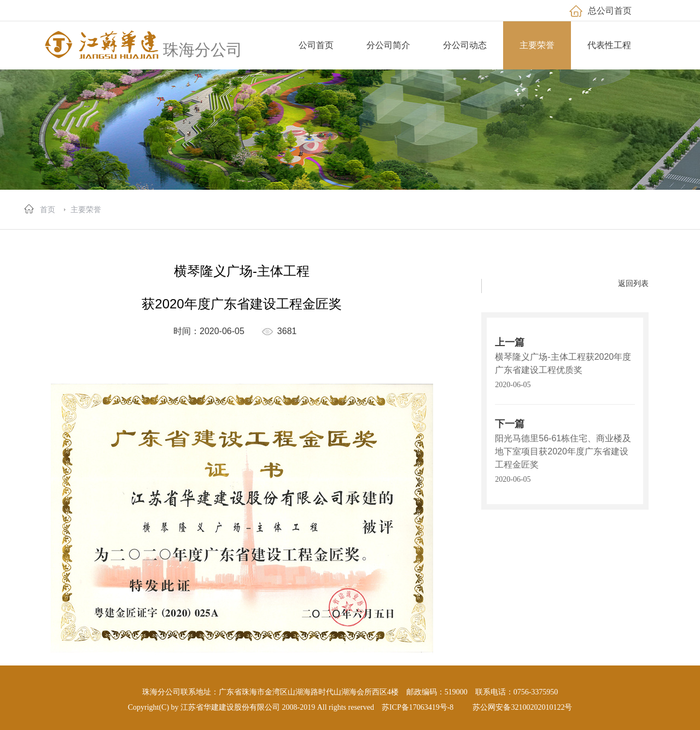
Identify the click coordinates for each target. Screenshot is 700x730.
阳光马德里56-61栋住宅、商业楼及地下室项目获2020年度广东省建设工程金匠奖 (563, 451)
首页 (48, 209)
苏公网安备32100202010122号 (522, 707)
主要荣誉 (86, 209)
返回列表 (633, 283)
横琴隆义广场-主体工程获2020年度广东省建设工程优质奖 (563, 363)
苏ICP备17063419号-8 (418, 707)
